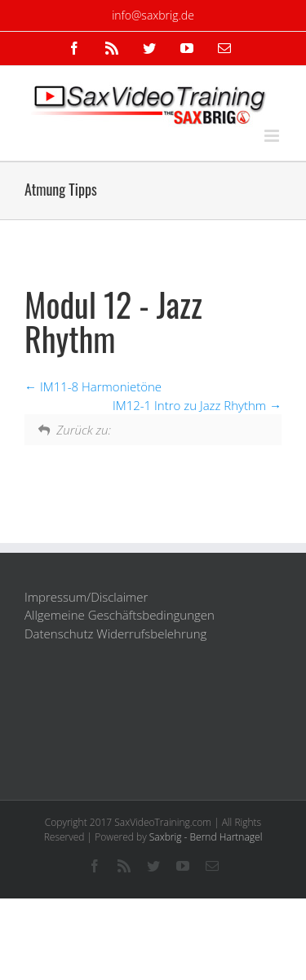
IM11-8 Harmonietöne (93, 386)
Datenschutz (59, 633)
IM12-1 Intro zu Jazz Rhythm (197, 405)
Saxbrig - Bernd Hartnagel (206, 837)
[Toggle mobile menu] (273, 136)
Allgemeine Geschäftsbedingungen (120, 615)
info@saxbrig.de (153, 15)
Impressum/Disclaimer (86, 597)
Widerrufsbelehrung (151, 633)
